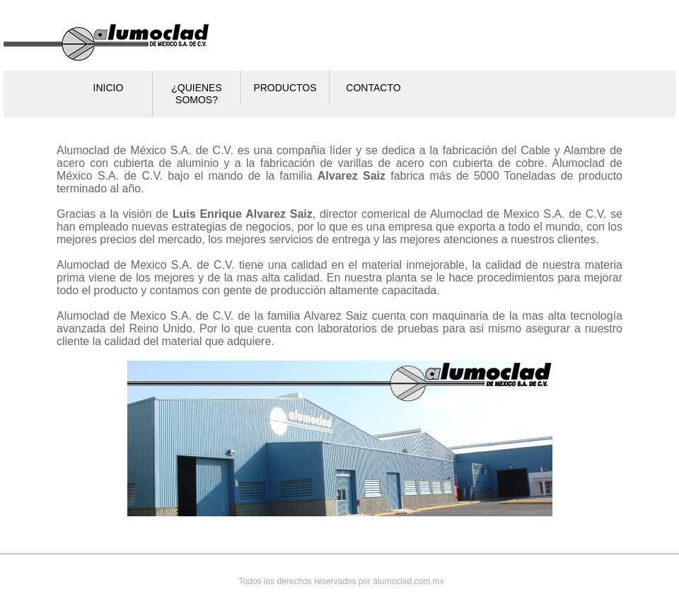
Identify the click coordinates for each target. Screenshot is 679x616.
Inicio (109, 88)
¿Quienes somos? (197, 94)
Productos (285, 88)
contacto (373, 88)
